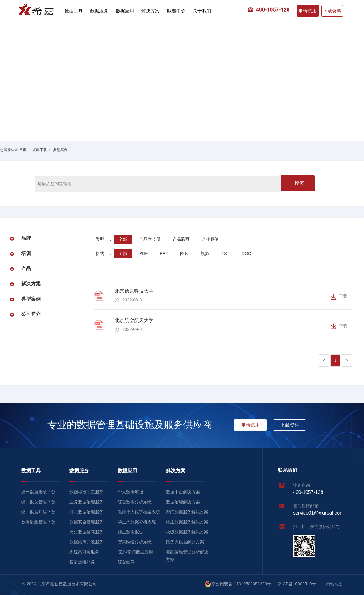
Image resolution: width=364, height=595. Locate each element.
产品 (26, 269)
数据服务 (99, 11)
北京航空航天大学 (134, 320)
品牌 (26, 238)
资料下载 (40, 150)
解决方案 (150, 11)
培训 (26, 253)
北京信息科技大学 (134, 291)
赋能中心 (176, 11)
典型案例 (60, 150)
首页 (23, 150)
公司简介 (31, 314)
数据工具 (74, 11)
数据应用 (125, 11)
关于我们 (202, 11)
